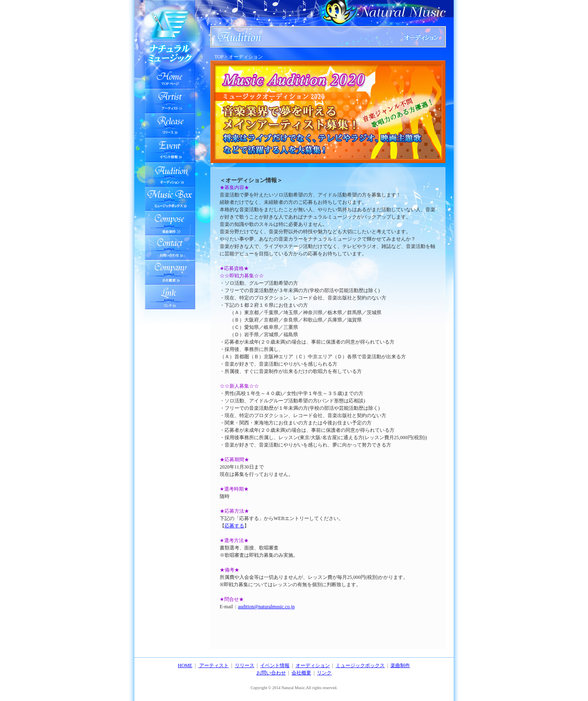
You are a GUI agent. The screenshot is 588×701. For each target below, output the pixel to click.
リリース (170, 125)
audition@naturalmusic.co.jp (266, 607)
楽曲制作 (170, 223)
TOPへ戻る (170, 72)
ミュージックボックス (170, 199)
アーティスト (170, 101)
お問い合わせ (170, 248)
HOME (185, 665)
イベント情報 (170, 150)
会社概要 (301, 673)
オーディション (170, 174)
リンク (324, 673)
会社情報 (170, 272)
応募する (234, 526)
